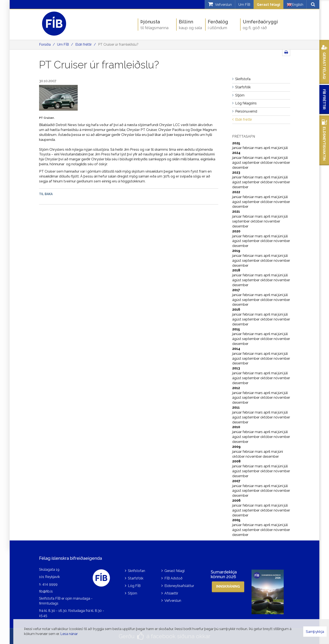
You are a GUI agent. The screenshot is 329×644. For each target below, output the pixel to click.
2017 (236, 290)
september (251, 163)
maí (274, 148)
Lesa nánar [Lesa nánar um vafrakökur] (69, 634)
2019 (236, 251)
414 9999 (50, 584)
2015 (236, 329)
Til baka (46, 194)
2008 (236, 461)
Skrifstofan (136, 571)
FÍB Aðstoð (173, 578)
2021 (236, 211)
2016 (236, 309)
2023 (236, 172)
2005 (236, 520)
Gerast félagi (268, 5)
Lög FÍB (134, 586)
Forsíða (45, 44)
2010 (236, 427)
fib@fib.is (46, 591)
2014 (236, 349)
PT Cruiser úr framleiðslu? (118, 44)
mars (259, 148)
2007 (236, 481)
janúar (237, 148)
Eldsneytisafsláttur (179, 586)
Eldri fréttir (83, 44)
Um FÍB (244, 5)
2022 (236, 192)
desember (240, 168)
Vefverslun (173, 601)
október (267, 163)
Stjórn (133, 593)
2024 (236, 153)
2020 (236, 231)
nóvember (282, 163)
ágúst (237, 163)
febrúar (249, 148)
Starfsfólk (136, 578)
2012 (236, 388)
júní (281, 148)
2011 (236, 407)
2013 (236, 368)
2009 (236, 447)
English (295, 5)
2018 (236, 270)
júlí (286, 148)
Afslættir (171, 593)
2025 (236, 143)
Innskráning (228, 586)
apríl (267, 148)
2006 (236, 500)
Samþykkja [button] (315, 632)
